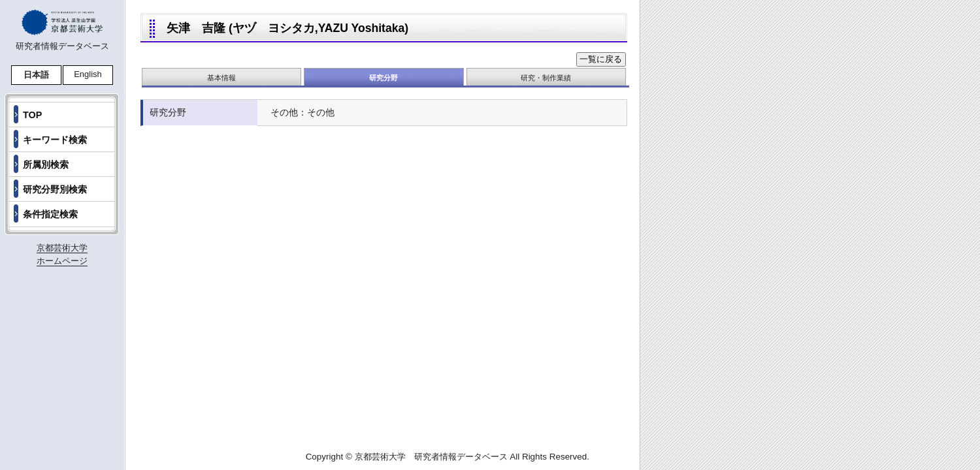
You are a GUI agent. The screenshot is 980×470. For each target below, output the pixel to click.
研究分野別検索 (55, 189)
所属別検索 (46, 164)
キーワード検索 (55, 140)
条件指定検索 (50, 214)
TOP (32, 115)
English (88, 74)
